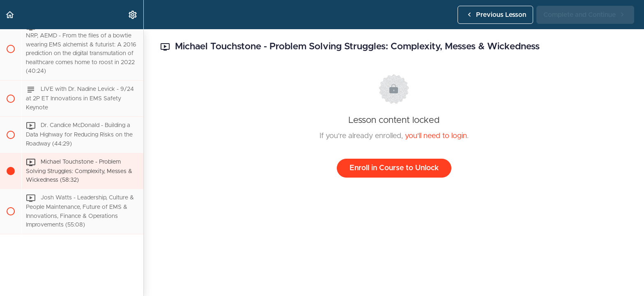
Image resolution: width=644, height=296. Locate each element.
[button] (10, 15)
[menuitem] (133, 15)
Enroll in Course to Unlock (394, 168)
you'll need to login (436, 136)
